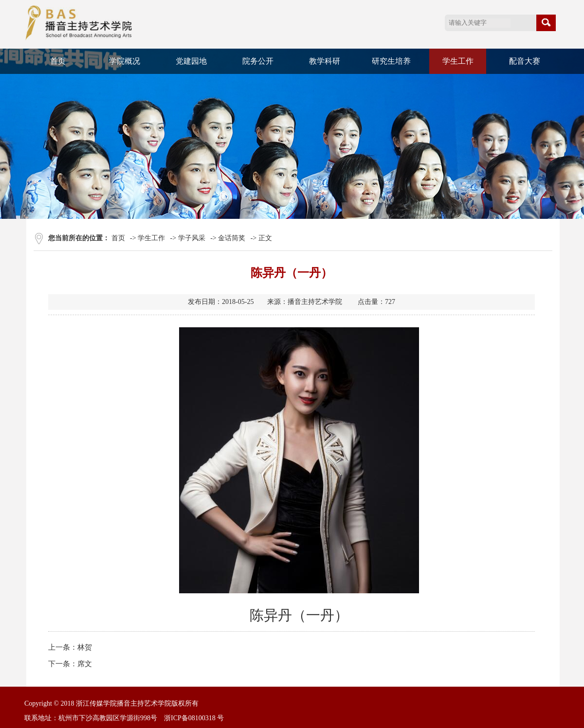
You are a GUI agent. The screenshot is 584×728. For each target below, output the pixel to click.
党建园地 (191, 61)
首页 (58, 61)
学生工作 (458, 61)
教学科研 (325, 61)
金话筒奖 (232, 238)
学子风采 (192, 238)
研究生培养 (391, 61)
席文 (85, 664)
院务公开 (258, 61)
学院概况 (125, 61)
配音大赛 (525, 61)
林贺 (85, 647)
